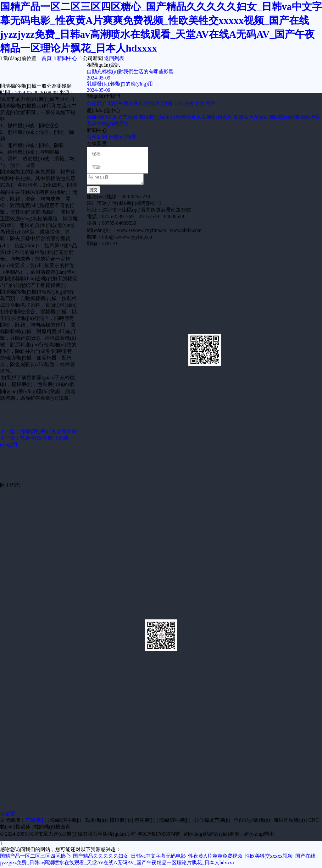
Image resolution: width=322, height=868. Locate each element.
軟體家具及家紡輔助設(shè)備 (266, 117)
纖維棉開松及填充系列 (112, 117)
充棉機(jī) (36, 822)
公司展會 (184, 103)
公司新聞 (97, 137)
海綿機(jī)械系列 (157, 117)
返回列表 (114, 58)
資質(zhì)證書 (158, 103)
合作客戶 (205, 103)
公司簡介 (97, 103)
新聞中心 (67, 58)
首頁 (47, 58)
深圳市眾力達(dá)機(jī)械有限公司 (65, 836)
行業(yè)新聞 (122, 137)
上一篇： (38, 431)
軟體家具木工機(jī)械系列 (204, 117)
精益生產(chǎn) (125, 103)
